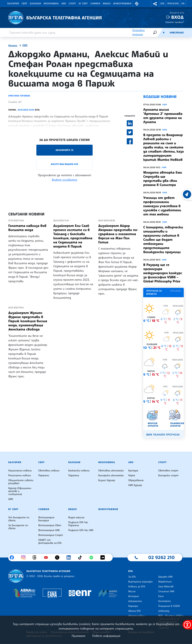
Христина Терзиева (19, 96)
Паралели (44, 475)
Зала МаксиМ (166, 587)
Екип (161, 596)
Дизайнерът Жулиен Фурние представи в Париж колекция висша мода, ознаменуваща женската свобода (28, 321)
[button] (137, 4)
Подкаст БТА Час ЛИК (81, 530)
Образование (136, 480)
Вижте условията (65, 180)
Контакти (165, 601)
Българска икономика (111, 475)
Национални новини (20, 471)
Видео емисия (76, 518)
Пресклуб (173, 4)
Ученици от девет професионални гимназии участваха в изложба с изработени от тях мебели (162, 206)
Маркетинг (165, 582)
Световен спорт (168, 471)
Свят (24, 4)
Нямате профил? (175, 22)
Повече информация (106, 636)
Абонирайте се (64, 150)
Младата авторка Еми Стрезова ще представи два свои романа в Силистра (163, 179)
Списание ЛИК (166, 591)
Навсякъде (177, 33)
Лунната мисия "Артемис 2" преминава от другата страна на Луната (163, 116)
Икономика (51, 4)
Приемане (78, 636)
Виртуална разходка (140, 582)
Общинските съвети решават (21, 482)
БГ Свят (83, 4)
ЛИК (64, 4)
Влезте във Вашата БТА (64, 164)
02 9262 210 (161, 557)
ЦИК (11, 499)
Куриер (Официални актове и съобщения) (20, 491)
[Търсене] (155, 32)
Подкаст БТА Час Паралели (78, 524)
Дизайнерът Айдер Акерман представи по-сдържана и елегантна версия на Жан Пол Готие (118, 234)
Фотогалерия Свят (50, 525)
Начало (13, 46)
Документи (135, 601)
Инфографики (122, 4)
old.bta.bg (164, 611)
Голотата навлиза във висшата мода (27, 228)
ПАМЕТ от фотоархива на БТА (50, 542)
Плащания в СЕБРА (169, 606)
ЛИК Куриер (135, 485)
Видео (107, 4)
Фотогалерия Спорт (51, 535)
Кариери (133, 606)
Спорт (72, 4)
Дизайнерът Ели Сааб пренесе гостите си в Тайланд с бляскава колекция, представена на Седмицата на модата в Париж (73, 236)
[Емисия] (163, 32)
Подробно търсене (138, 32)
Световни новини (49, 471)
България (13, 4)
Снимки (95, 4)
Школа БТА (134, 611)
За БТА (132, 577)
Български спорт (168, 475)
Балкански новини (79, 471)
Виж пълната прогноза (163, 435)
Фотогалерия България (46, 519)
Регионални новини (20, 475)
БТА (162, 4)
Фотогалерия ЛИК (49, 530)
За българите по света (18, 527)
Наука (132, 475)
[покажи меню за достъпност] (187, 625)
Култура (133, 471)
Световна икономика (111, 471)
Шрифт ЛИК (165, 577)
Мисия (132, 591)
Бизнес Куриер (107, 480)
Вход (177, 17)
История (133, 596)
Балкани (35, 4)
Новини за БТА (137, 587)
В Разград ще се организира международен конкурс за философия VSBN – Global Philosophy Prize (163, 273)
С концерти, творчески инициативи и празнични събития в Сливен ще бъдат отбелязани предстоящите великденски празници (163, 240)
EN (183, 4)
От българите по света (19, 519)
